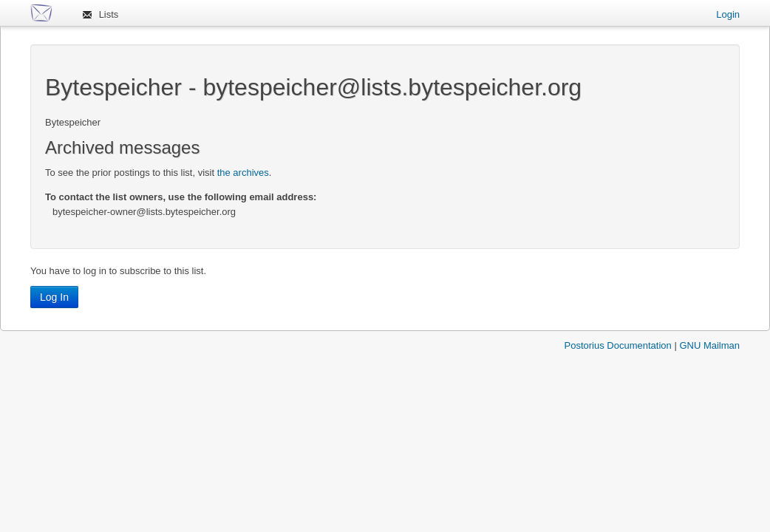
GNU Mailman (709, 345)
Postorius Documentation (618, 345)
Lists (109, 14)
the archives (243, 173)
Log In (54, 297)
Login (728, 14)
